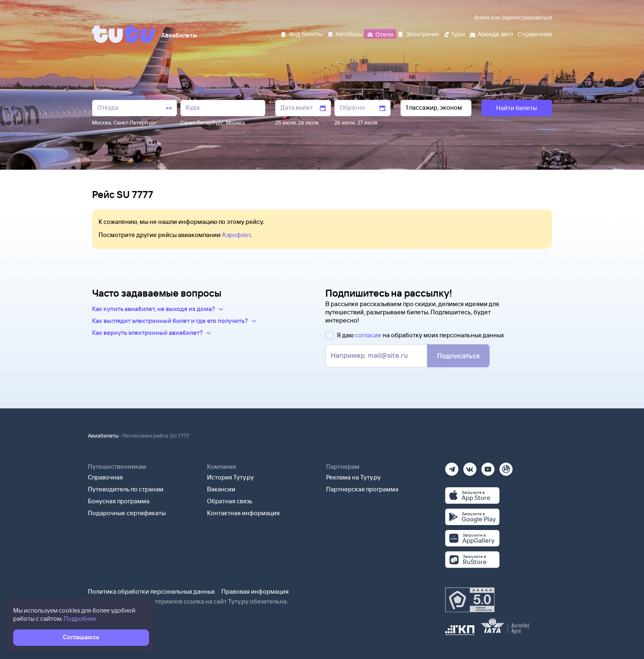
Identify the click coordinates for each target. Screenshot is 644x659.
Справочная (105, 477)
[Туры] (454, 33)
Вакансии (221, 489)
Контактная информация (243, 513)
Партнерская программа (362, 489)
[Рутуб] (506, 467)
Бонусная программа (119, 501)
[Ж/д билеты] (301, 33)
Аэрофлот (236, 235)
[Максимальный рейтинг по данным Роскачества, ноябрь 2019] (470, 600)
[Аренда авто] (491, 33)
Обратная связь (230, 501)
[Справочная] (535, 33)
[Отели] (380, 33)
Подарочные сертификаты (127, 513)
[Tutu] (124, 34)
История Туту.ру (230, 477)
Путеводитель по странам (126, 489)
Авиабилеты (103, 435)
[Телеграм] (452, 467)
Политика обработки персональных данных (151, 591)
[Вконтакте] (470, 467)
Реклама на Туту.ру (353, 477)
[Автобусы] (345, 33)
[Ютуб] (488, 467)
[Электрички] (418, 33)
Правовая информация (255, 591)
